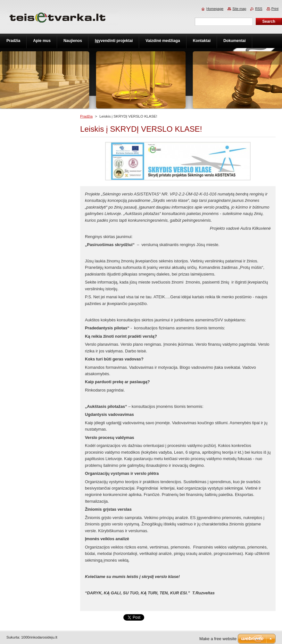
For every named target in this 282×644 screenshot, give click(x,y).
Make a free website (218, 639)
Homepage (215, 9)
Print (275, 9)
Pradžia (86, 116)
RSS (259, 9)
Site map (239, 9)
